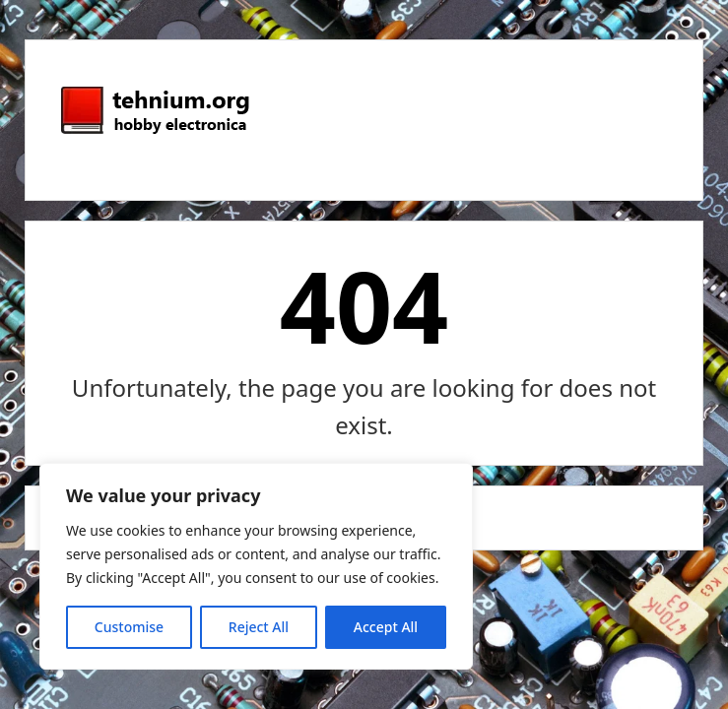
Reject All (259, 627)
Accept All (386, 627)
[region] (256, 566)
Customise (129, 627)
